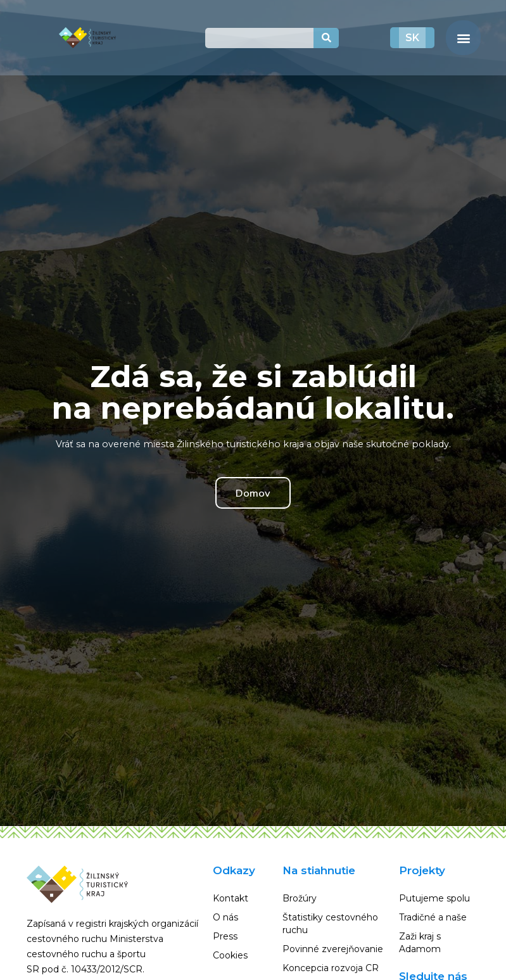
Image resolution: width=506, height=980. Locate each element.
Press (225, 936)
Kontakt (231, 898)
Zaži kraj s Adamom (420, 943)
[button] (463, 38)
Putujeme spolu (434, 898)
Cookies (230, 955)
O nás (225, 917)
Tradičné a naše (433, 917)
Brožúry (300, 898)
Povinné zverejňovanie (333, 949)
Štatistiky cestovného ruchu (330, 924)
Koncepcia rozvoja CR (331, 968)
